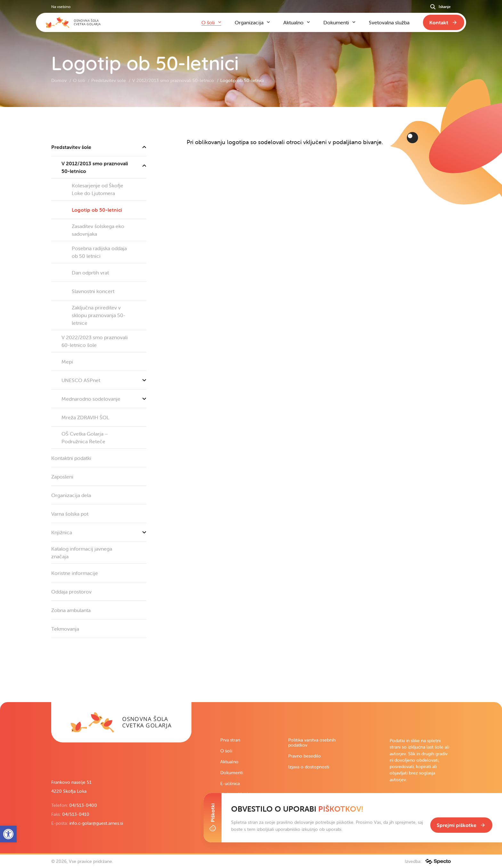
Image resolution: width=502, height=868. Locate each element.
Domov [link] (60, 80)
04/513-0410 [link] (76, 814)
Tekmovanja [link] (65, 629)
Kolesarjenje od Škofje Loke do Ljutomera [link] (97, 189)
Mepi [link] (67, 362)
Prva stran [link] (230, 740)
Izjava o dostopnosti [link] (309, 767)
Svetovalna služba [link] (389, 22)
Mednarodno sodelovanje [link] (104, 399)
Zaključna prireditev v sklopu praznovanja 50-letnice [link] (99, 315)
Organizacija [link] (249, 22)
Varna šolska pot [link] (70, 514)
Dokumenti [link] (232, 773)
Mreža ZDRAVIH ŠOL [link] (85, 417)
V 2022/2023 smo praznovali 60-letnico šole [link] (95, 341)
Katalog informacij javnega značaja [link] (82, 553)
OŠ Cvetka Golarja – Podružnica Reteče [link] (85, 438)
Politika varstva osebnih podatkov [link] (312, 742)
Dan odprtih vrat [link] (90, 273)
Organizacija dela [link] (71, 495)
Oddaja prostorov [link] (71, 592)
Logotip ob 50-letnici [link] (97, 210)
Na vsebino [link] (61, 7)
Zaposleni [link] (62, 477)
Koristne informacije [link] (75, 573)
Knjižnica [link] (99, 532)
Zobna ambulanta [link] (71, 610)
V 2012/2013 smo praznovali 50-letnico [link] (174, 80)
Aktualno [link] (229, 762)
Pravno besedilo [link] (304, 756)
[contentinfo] (251, 405)
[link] (121, 722)
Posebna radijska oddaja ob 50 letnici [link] (99, 252)
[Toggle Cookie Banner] (213, 818)
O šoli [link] (80, 80)
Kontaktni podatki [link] (71, 458)
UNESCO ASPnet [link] (104, 380)
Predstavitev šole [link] (109, 80)
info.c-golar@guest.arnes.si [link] (96, 823)
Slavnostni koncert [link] (93, 291)
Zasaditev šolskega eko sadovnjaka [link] (98, 230)
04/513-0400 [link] (83, 805)
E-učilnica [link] (230, 783)
